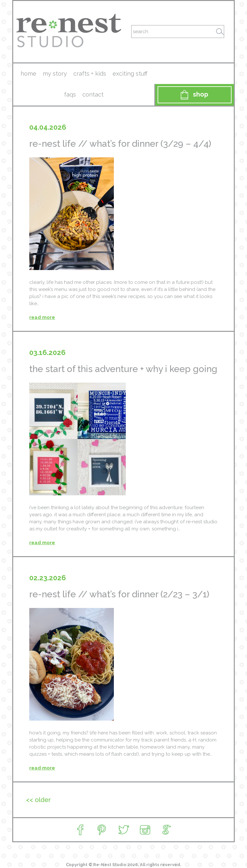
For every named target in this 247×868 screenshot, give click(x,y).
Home (28, 74)
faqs (70, 94)
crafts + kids (90, 74)
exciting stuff (130, 74)
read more (42, 317)
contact (93, 94)
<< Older (38, 800)
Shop (194, 95)
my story (55, 74)
